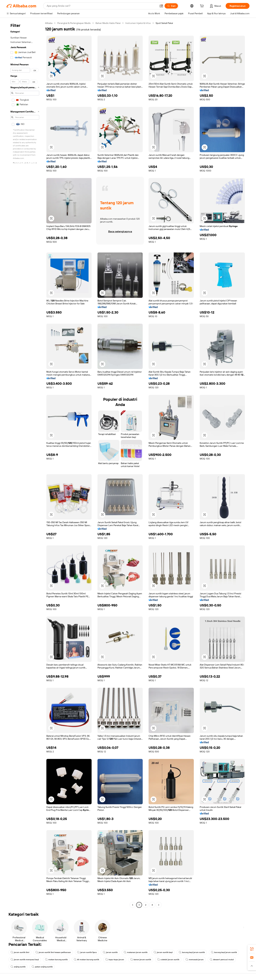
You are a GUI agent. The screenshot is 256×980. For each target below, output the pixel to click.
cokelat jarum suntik (168, 960)
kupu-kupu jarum (115, 960)
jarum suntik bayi (163, 952)
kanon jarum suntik (141, 960)
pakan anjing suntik (42, 967)
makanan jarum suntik (136, 952)
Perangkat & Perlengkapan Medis (74, 23)
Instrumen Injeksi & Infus (138, 23)
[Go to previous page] (133, 905)
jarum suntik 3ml (20, 952)
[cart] (202, 6)
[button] (161, 6)
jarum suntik (110, 952)
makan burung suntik (56, 960)
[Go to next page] (159, 905)
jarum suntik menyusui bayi (25, 960)
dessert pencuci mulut (222, 960)
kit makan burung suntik (86, 960)
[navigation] (25, 464)
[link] (252, 949)
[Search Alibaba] (102, 6)
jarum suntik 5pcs (87, 952)
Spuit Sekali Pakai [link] (164, 23)
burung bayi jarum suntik (192, 952)
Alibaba (49, 23)
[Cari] (171, 6)
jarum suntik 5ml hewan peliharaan (53, 952)
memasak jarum (195, 960)
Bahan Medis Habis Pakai (108, 23)
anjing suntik (18, 967)
